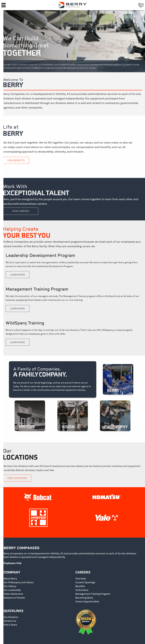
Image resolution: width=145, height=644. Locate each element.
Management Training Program (93, 594)
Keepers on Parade (14, 598)
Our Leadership (12, 590)
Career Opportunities (87, 602)
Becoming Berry (84, 598)
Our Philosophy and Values (18, 582)
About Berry (10, 579)
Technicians (82, 590)
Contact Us (10, 621)
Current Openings (85, 582)
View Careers (21, 211)
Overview (81, 579)
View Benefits (16, 160)
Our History (10, 586)
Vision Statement (13, 594)
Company (12, 572)
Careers (83, 572)
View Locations (17, 478)
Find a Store (10, 625)
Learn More (18, 275)
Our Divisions (11, 617)
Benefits (80, 586)
